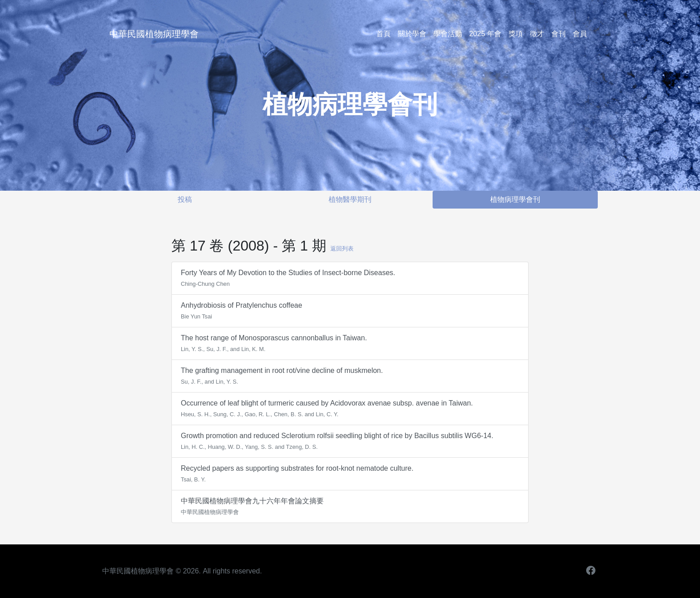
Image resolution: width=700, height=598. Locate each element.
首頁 (383, 34)
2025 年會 (485, 34)
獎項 (516, 34)
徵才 (537, 34)
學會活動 (448, 34)
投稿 (185, 199)
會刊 (558, 34)
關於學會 (412, 34)
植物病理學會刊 (515, 199)
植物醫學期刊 (350, 199)
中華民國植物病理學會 (154, 34)
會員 (580, 34)
